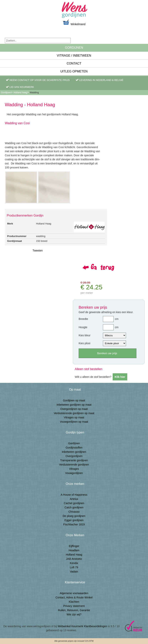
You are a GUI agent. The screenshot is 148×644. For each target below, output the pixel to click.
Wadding (34, 93)
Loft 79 (74, 567)
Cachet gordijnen (74, 503)
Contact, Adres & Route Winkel (74, 597)
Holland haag (20, 93)
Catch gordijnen (74, 507)
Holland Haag (74, 555)
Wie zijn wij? (74, 614)
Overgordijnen (74, 456)
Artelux (74, 499)
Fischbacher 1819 (74, 524)
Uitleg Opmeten (74, 71)
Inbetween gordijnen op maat (74, 405)
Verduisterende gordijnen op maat (74, 413)
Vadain (74, 572)
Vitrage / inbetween (74, 56)
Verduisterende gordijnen (74, 465)
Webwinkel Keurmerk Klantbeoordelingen (82, 626)
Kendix (74, 563)
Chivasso (74, 512)
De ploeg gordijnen (74, 516)
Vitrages (74, 469)
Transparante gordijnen (74, 460)
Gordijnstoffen (74, 448)
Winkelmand (74, 23)
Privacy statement (74, 606)
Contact (74, 63)
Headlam (74, 550)
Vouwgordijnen (74, 473)
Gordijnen (74, 48)
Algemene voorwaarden (74, 593)
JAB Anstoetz (74, 559)
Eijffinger (74, 546)
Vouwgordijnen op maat (74, 422)
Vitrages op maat (74, 417)
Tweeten (38, 251)
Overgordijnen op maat (74, 409)
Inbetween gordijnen (74, 452)
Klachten (74, 602)
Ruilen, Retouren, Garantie (74, 610)
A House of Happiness (74, 495)
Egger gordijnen (74, 520)
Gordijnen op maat (74, 400)
